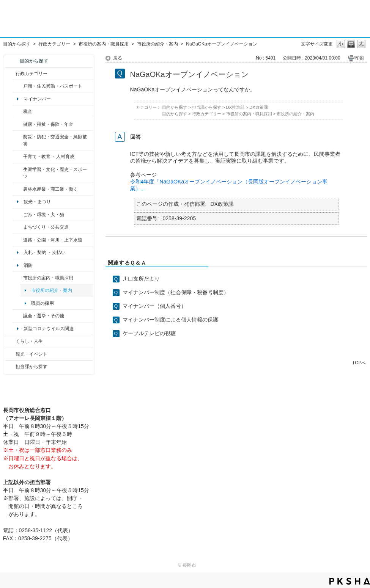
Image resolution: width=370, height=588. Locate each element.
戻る (118, 58)
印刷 (360, 58)
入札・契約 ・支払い (45, 252)
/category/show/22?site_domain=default (18, 215)
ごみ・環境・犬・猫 (44, 215)
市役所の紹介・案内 (157, 44)
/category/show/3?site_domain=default (10, 74)
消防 (28, 265)
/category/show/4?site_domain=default (18, 124)
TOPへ (359, 363)
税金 (28, 111)
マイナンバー (37, 99)
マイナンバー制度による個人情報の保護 (170, 320)
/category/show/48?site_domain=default (18, 157)
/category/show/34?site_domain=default (18, 189)
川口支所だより (141, 279)
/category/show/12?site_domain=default (10, 341)
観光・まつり (37, 202)
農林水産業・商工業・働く (50, 189)
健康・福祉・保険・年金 (48, 124)
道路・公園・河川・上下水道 (53, 240)
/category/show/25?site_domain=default (18, 140)
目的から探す (17, 44)
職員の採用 (43, 303)
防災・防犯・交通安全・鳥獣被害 (55, 140)
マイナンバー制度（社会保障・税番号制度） (176, 292)
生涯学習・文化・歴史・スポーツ (55, 173)
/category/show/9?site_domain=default (10, 367)
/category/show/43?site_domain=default (18, 173)
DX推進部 (235, 107)
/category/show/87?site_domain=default (18, 240)
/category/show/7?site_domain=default (18, 86)
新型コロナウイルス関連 (49, 329)
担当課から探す (31, 367)
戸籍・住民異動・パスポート (53, 86)
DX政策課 (259, 107)
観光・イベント (31, 354)
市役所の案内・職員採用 (104, 44)
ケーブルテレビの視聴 (149, 333)
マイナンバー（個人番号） (154, 306)
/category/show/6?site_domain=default (18, 227)
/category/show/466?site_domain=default (18, 316)
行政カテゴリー (54, 44)
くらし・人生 (29, 341)
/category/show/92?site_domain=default (18, 111)
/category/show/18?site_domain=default (10, 354)
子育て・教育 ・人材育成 (49, 157)
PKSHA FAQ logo (350, 581)
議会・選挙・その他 (44, 316)
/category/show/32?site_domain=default (18, 278)
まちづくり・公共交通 (46, 227)
